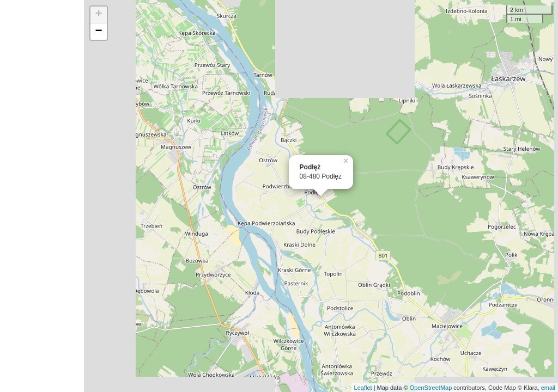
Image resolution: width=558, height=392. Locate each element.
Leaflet (363, 388)
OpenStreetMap (431, 388)
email (548, 388)
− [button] (99, 32)
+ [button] (99, 15)
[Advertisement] (42, 196)
